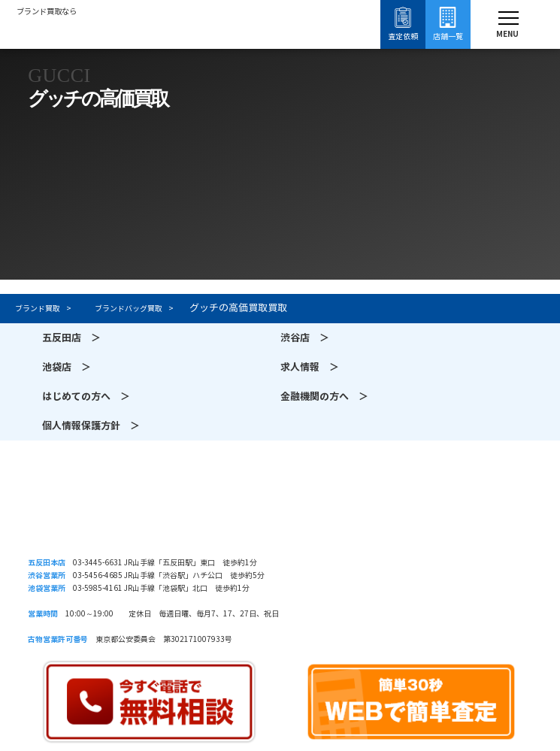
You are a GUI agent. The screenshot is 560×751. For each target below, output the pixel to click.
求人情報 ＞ (310, 367)
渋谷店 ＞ (305, 338)
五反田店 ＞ (71, 338)
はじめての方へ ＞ (86, 397)
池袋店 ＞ (67, 367)
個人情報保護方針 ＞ (91, 426)
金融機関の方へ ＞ (324, 397)
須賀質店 (280, 513)
